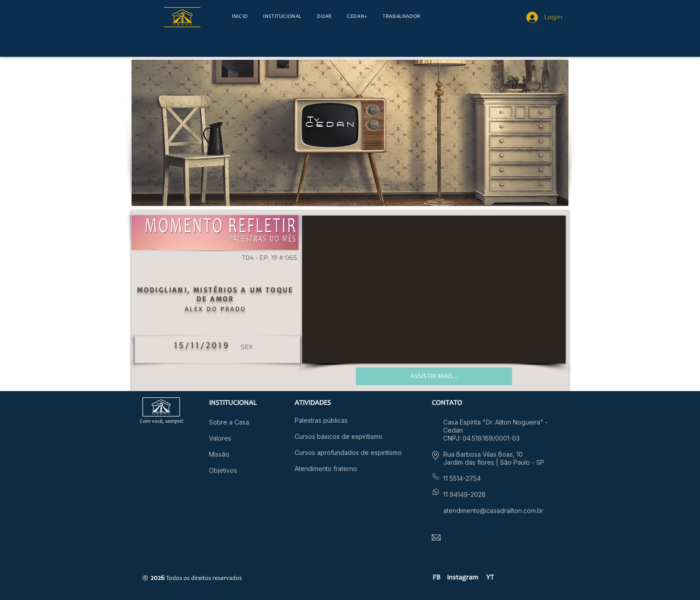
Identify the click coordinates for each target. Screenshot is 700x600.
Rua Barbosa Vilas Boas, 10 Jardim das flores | (483, 458)
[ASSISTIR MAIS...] (434, 376)
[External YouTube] (434, 290)
